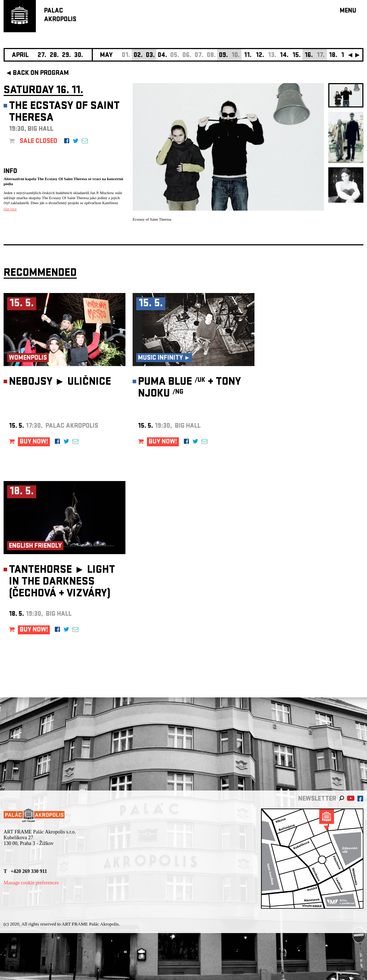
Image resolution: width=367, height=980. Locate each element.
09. (223, 56)
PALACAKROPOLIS (60, 16)
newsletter (317, 799)
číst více (10, 209)
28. (54, 56)
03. (150, 56)
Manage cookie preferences (31, 883)
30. (79, 56)
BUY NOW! (34, 442)
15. (297, 56)
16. (309, 56)
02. (138, 56)
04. (162, 56)
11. (248, 56)
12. (260, 56)
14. (284, 56)
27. (42, 56)
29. (66, 56)
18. (333, 56)
